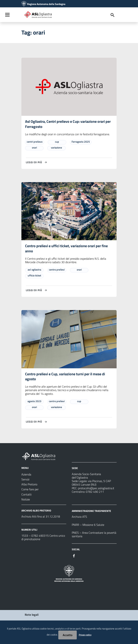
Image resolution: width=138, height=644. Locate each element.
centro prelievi (57, 270)
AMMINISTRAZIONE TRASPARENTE (91, 512)
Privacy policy (85, 635)
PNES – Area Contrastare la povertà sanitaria (94, 535)
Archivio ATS (79, 518)
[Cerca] (113, 15)
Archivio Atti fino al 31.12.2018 (41, 517)
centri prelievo (35, 142)
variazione (56, 148)
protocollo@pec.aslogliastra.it (96, 489)
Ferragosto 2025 (81, 142)
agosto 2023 (34, 402)
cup (57, 142)
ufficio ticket (34, 276)
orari (34, 148)
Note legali (32, 615)
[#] (74, 556)
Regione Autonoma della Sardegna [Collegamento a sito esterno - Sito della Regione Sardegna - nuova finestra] (46, 4)
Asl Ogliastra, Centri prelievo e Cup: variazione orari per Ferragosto (68, 124)
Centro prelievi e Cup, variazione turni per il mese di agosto (65, 377)
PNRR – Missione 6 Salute (88, 525)
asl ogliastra (34, 270)
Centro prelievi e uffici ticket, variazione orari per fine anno (66, 249)
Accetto (68, 635)
